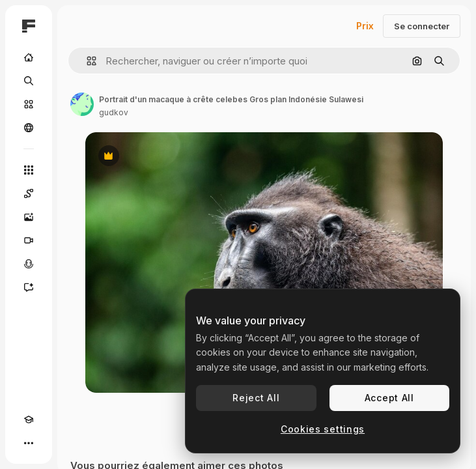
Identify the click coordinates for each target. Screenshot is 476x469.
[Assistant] (29, 287)
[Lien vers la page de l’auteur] (82, 104)
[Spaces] (29, 193)
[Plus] (29, 443)
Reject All (256, 398)
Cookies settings (323, 429)
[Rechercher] (29, 81)
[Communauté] (29, 128)
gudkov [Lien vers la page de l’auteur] (114, 112)
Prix (365, 26)
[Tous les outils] (29, 170)
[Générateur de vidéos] (29, 240)
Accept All (389, 398)
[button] (86, 61)
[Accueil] (29, 57)
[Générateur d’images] (29, 217)
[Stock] (29, 104)
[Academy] (29, 419)
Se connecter (422, 26)
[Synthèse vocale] (29, 264)
